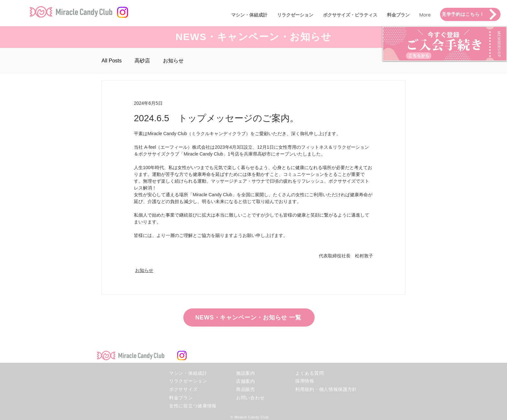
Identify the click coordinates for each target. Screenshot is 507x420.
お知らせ (173, 61)
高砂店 (142, 61)
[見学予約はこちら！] (470, 14)
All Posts (112, 61)
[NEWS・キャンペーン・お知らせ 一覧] (249, 318)
